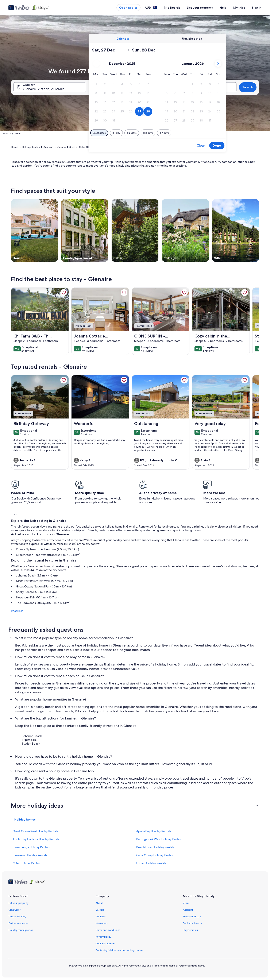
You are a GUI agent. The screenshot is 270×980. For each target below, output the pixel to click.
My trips (239, 8)
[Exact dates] (99, 133)
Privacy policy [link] (103, 937)
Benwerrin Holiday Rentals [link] (30, 855)
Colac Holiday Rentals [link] (27, 863)
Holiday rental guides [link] (21, 930)
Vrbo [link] (186, 903)
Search (248, 87)
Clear (201, 145)
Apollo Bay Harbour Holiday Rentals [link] (36, 839)
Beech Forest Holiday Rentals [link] (155, 847)
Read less (17, 611)
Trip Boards (172, 8)
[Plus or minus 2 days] (132, 133)
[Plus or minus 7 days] (164, 133)
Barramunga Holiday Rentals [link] (31, 847)
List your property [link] (18, 903)
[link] (64, 293)
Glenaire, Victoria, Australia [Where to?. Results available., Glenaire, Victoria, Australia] (44, 89)
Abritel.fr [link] (188, 910)
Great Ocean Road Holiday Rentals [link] (35, 831)
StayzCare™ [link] (15, 910)
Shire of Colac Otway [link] (81, 147)
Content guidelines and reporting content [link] (119, 950)
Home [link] (15, 147)
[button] (96, 84)
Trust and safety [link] (17, 917)
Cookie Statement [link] (106, 944)
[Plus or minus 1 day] (116, 133)
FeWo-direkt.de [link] (192, 917)
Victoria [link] (61, 147)
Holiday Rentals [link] (31, 147)
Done (217, 145)
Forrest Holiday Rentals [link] (151, 863)
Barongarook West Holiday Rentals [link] (159, 839)
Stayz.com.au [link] (190, 930)
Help (223, 8)
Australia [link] (48, 147)
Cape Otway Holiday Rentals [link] (155, 855)
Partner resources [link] (18, 923)
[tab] (123, 39)
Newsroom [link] (102, 923)
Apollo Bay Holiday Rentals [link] (154, 831)
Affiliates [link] (101, 917)
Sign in (257, 8)
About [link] (99, 903)
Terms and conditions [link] (108, 930)
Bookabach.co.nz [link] (192, 923)
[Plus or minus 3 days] (148, 133)
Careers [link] (100, 910)
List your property (200, 8)
